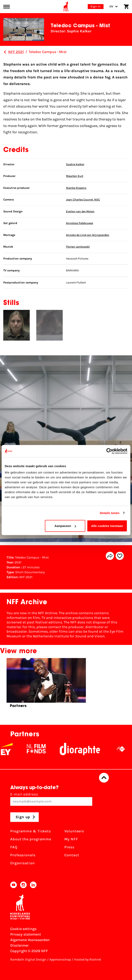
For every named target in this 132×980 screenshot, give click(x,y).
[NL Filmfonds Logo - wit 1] (39, 749)
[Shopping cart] (126, 7)
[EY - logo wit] (10, 749)
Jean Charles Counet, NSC (83, 200)
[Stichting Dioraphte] (83, 749)
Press (69, 847)
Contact (72, 855)
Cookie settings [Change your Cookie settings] (23, 929)
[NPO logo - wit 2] (124, 749)
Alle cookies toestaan (107, 526)
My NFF (71, 839)
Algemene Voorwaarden (30, 940)
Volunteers (74, 831)
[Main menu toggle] (7, 7)
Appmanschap (60, 959)
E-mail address (51, 799)
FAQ (14, 847)
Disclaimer (19, 945)
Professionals (23, 855)
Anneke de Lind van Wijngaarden (88, 235)
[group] (46, 685)
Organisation (23, 863)
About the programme (31, 839)
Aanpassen (65, 526)
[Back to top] (104, 778)
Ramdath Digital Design (28, 959)
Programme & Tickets (31, 831)
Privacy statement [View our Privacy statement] (26, 934)
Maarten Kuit (75, 176)
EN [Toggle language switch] (114, 6)
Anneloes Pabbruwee (80, 223)
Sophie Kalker (75, 164)
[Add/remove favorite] (120, 556)
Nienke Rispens (76, 188)
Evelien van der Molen (80, 211)
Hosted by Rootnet (88, 959)
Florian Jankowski (78, 247)
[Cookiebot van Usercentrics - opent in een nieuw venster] (109, 451)
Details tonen (110, 513)
